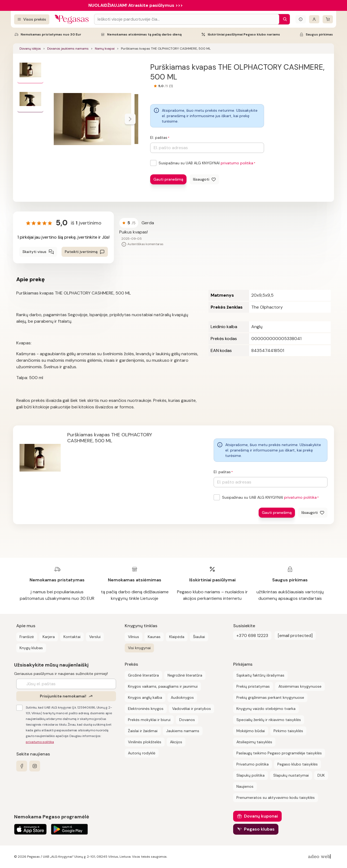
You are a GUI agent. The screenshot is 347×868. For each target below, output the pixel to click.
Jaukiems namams (183, 731)
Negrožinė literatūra (185, 675)
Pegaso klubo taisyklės (298, 764)
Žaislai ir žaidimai (143, 731)
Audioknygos (182, 697)
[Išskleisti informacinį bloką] (301, 19)
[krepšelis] (328, 19)
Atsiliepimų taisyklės (254, 742)
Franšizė (27, 637)
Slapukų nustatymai (291, 775)
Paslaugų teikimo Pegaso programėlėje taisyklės (279, 753)
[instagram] (35, 766)
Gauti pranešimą (168, 179)
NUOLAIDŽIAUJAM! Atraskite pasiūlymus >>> (136, 5)
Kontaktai (72, 637)
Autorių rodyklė (142, 753)
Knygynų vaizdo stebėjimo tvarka (266, 709)
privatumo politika (237, 163)
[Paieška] (284, 19)
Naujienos (245, 786)
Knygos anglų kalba (145, 697)
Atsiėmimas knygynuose (300, 686)
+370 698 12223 (252, 635)
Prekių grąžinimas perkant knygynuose (270, 697)
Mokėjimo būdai (251, 731)
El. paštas (159, 137)
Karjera (49, 637)
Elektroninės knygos (146, 709)
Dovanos (187, 720)
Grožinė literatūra (143, 675)
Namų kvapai (105, 49)
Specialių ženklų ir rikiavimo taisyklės (269, 720)
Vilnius (134, 637)
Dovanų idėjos (30, 49)
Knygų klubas (31, 648)
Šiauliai (199, 637)
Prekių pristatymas (253, 686)
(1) (171, 86)
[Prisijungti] (314, 19)
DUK (321, 775)
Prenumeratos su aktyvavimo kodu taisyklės (276, 797)
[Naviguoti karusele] (130, 119)
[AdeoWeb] (320, 857)
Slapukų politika (250, 775)
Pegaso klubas (259, 829)
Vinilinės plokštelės (145, 742)
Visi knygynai (139, 648)
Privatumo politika (253, 764)
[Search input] (187, 19)
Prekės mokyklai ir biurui (149, 720)
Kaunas (154, 637)
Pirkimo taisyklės (288, 731)
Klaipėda (177, 637)
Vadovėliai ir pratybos (192, 709)
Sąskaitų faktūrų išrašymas (260, 675)
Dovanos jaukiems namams (68, 49)
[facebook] (22, 766)
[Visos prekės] (32, 19)
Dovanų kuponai (261, 816)
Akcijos (176, 742)
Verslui (95, 637)
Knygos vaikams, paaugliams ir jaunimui (163, 686)
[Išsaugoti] (204, 179)
